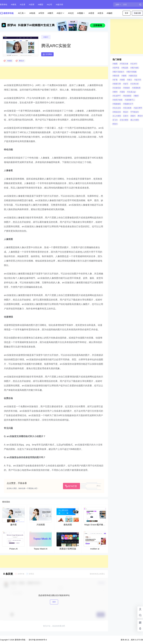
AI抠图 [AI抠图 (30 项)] (122, 80)
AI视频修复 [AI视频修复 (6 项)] (117, 104)
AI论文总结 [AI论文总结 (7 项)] (117, 108)
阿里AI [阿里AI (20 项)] (115, 124)
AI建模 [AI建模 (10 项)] (124, 76)
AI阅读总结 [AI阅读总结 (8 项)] (117, 112)
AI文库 (22, 5)
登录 (127, 13)
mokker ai (95, 549)
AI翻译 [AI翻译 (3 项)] (136, 96)
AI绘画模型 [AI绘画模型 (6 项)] (127, 96)
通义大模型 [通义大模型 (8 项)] (135, 120)
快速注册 (137, 13)
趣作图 (13, 525)
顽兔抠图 (68, 525)
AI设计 (61, 13)
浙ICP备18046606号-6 (38, 640)
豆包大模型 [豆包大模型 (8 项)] (124, 120)
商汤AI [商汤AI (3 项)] (126, 112)
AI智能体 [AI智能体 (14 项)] (126, 88)
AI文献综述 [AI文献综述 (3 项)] (117, 88)
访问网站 (47, 54)
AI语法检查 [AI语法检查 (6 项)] (127, 108)
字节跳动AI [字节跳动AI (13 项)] (135, 112)
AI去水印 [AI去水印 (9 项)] (134, 64)
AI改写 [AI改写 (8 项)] (126, 84)
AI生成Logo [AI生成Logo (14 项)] (131, 92)
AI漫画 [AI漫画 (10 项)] (122, 92)
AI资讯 (14, 5)
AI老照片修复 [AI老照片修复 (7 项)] (118, 100)
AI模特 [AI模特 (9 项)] (115, 92)
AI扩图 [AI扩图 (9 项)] (115, 80)
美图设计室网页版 (68, 549)
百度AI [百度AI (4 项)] (126, 116)
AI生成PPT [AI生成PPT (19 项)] (117, 96)
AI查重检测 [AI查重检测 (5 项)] (136, 88)
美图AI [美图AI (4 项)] (133, 116)
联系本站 (4, 5)
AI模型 (40, 5)
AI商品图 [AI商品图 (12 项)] (125, 68)
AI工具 (22, 13)
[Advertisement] (54, 73)
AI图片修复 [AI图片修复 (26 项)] (135, 68)
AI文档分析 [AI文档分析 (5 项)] (135, 84)
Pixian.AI (13, 549)
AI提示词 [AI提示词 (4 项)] (137, 80)
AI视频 (81, 13)
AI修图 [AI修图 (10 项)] (115, 64)
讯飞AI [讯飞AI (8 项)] (115, 120)
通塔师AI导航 (20, 640)
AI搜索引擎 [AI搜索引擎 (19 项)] (117, 84)
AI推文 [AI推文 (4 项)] (130, 80)
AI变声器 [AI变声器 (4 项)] (116, 68)
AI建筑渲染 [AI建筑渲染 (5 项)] (133, 76)
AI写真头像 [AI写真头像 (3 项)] (124, 64)
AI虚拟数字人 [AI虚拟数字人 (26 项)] (130, 100)
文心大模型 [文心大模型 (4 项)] (117, 116)
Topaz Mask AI (41, 549)
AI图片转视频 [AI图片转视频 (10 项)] (131, 72)
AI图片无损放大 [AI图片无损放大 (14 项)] (118, 72)
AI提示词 (59, 5)
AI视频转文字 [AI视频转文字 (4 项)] (128, 104)
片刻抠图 (41, 525)
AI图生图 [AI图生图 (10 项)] (116, 76)
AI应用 (32, 5)
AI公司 (49, 5)
